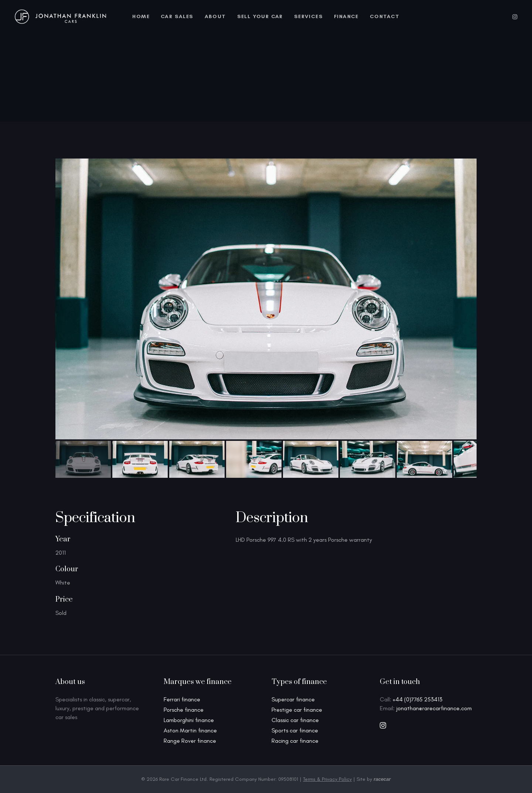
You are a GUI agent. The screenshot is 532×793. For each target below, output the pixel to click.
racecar (382, 779)
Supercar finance (293, 699)
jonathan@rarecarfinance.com (434, 708)
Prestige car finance (297, 710)
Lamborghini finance (189, 720)
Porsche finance (184, 710)
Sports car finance (295, 730)
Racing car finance (295, 741)
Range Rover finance (190, 741)
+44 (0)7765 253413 (417, 699)
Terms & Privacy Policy (327, 779)
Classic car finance (295, 720)
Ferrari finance (182, 699)
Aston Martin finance (190, 730)
